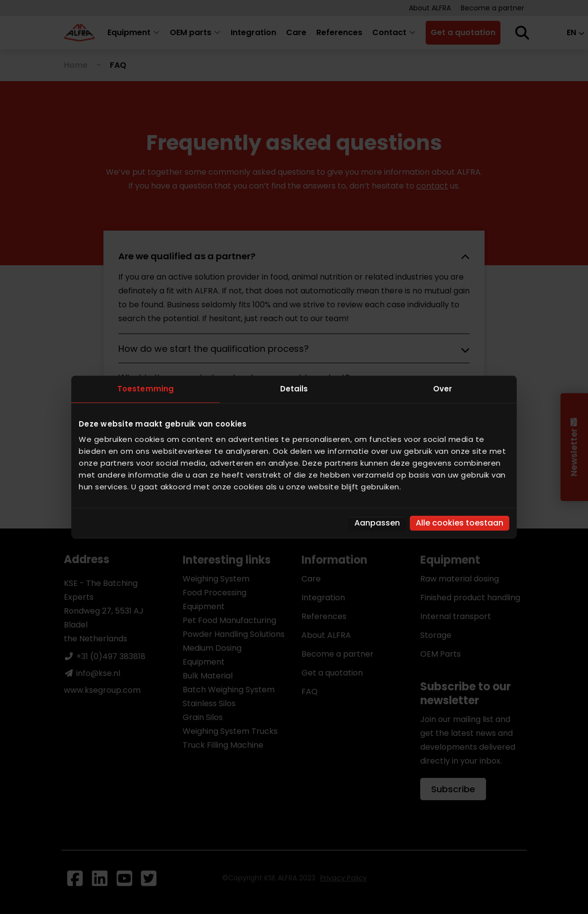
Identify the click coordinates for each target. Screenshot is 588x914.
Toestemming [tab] (146, 389)
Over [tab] (442, 389)
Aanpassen (377, 523)
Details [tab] (294, 389)
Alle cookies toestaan (460, 523)
